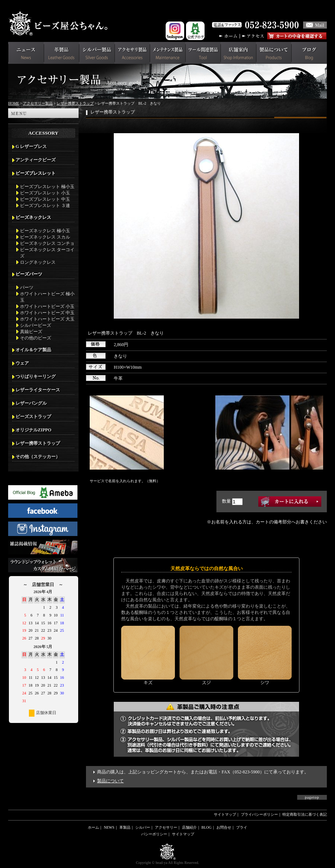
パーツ (27, 287)
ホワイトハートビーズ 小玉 (47, 306)
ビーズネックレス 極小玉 (45, 231)
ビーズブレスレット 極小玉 (47, 187)
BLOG (207, 827)
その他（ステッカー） (38, 457)
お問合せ (224, 827)
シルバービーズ (36, 325)
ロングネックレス (38, 262)
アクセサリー (166, 827)
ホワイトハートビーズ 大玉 (47, 319)
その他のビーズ (36, 338)
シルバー (143, 827)
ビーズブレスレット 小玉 (45, 193)
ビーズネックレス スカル (45, 237)
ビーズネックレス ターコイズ (47, 253)
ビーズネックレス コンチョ (47, 243)
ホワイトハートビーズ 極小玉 (47, 297)
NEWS (109, 827)
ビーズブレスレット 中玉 (45, 199)
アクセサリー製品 (38, 103)
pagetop (312, 797)
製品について (110, 781)
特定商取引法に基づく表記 (305, 814)
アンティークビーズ (36, 160)
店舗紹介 (189, 827)
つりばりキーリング (36, 377)
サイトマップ (225, 814)
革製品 (125, 827)
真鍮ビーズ (31, 332)
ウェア (22, 363)
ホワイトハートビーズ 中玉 (47, 313)
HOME (14, 103)
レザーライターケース (38, 390)
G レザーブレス (31, 147)
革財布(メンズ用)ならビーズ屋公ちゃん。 (60, 24)
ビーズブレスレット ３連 (45, 206)
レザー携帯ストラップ (75, 103)
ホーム (93, 827)
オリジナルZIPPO (34, 430)
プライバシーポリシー (259, 814)
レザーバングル (31, 403)
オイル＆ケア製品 (33, 350)
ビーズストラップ (33, 417)
